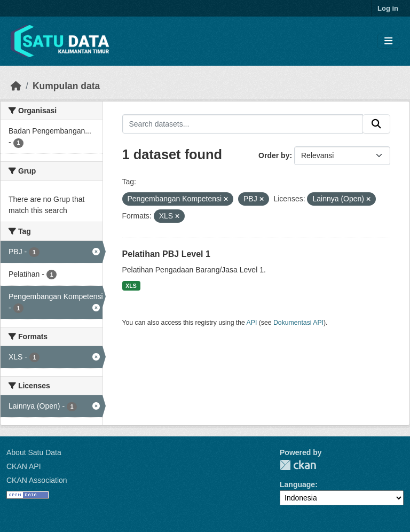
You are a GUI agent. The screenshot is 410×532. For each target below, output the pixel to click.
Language (297, 484)
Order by (274, 155)
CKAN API (24, 466)
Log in (388, 8)
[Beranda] (16, 86)
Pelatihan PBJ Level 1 (166, 254)
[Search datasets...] (243, 124)
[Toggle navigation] (388, 41)
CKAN (298, 465)
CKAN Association (37, 480)
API (252, 323)
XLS (131, 286)
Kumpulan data (66, 86)
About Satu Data (34, 452)
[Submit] (376, 124)
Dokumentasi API (298, 323)
